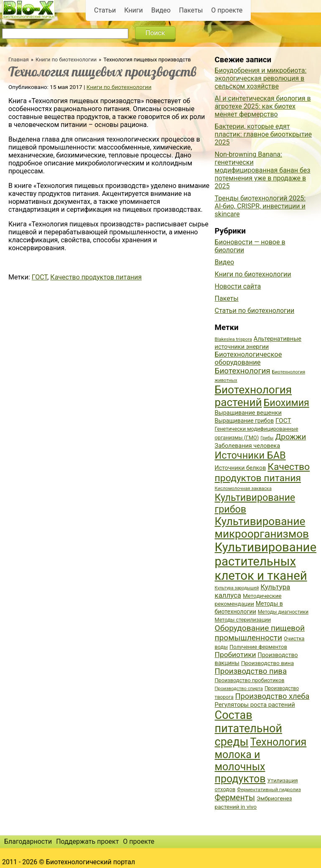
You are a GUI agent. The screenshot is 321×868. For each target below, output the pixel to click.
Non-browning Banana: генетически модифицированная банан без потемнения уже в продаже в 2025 (263, 170)
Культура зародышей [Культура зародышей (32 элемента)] (237, 588)
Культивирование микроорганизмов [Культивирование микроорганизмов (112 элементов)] (262, 528)
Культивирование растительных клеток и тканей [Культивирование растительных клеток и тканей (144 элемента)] (266, 561)
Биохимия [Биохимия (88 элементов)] (287, 403)
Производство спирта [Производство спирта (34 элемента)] (239, 689)
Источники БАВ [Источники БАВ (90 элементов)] (250, 455)
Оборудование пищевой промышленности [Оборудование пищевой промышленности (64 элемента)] (260, 633)
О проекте (227, 10)
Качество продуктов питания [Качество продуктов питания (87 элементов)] (262, 472)
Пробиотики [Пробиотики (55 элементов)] (236, 655)
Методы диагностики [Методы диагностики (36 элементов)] (283, 612)
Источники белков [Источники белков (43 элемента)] (241, 468)
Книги (134, 10)
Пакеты (191, 10)
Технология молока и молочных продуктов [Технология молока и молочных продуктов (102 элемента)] (261, 760)
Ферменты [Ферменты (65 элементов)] (235, 798)
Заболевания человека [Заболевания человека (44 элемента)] (247, 446)
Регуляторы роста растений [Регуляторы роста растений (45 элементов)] (255, 705)
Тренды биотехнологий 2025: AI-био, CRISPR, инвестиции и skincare (260, 206)
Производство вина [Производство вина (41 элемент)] (267, 663)
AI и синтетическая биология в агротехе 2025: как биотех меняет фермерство (263, 106)
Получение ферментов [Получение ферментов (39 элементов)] (258, 647)
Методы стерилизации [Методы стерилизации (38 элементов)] (243, 620)
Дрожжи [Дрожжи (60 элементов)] (290, 437)
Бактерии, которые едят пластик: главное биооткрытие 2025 (264, 134)
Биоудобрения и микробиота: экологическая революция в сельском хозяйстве (261, 78)
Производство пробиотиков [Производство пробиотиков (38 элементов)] (250, 680)
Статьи (105, 10)
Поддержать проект (87, 841)
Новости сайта (238, 286)
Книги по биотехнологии (66, 60)
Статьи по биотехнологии (255, 311)
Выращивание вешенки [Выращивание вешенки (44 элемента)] (248, 413)
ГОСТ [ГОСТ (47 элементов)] (283, 421)
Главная (19, 60)
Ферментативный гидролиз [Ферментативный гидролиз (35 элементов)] (269, 789)
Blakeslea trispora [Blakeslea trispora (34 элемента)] (233, 339)
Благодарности (28, 841)
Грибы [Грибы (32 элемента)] (267, 438)
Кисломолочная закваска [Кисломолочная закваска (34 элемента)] (243, 489)
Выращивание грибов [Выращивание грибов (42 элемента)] (245, 421)
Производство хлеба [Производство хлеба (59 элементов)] (273, 696)
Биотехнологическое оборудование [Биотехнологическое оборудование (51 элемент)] (248, 358)
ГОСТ (39, 277)
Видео (161, 10)
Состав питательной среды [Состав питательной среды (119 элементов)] (249, 728)
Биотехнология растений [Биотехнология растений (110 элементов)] (253, 396)
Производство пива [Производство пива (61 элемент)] (251, 671)
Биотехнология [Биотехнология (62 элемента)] (243, 371)
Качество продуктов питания (96, 277)
